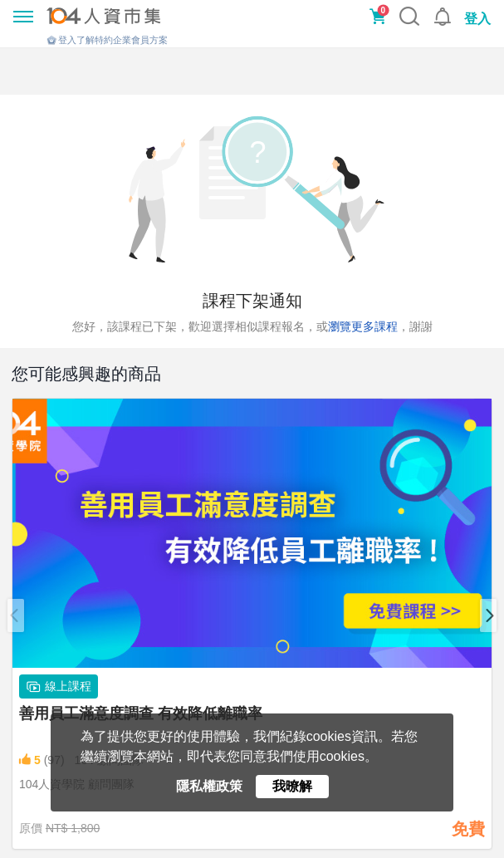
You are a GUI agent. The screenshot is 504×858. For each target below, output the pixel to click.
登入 (477, 19)
